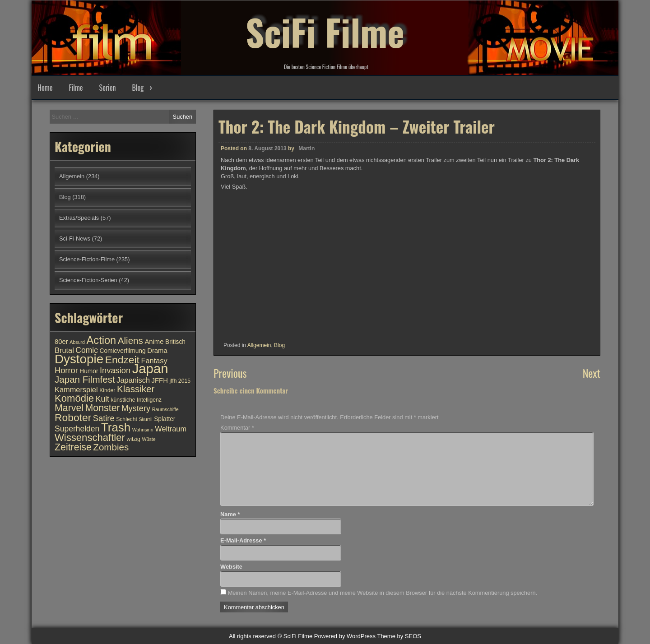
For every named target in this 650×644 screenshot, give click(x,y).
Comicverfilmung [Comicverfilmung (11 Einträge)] (123, 351)
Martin (306, 148)
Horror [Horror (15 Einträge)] (66, 370)
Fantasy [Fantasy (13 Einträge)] (154, 361)
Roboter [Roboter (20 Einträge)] (73, 417)
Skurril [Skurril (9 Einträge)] (145, 419)
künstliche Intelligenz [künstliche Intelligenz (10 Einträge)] (136, 400)
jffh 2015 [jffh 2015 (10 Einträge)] (180, 381)
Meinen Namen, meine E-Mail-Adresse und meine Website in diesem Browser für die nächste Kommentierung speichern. (383, 593)
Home (45, 88)
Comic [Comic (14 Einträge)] (87, 350)
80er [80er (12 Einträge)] (61, 342)
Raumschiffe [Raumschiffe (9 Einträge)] (165, 409)
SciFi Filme (325, 32)
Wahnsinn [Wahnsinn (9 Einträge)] (143, 430)
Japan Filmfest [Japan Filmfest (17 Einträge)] (85, 379)
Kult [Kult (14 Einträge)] (102, 399)
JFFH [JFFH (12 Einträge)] (160, 380)
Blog (138, 88)
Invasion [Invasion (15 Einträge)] (115, 370)
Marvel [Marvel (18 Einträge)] (69, 408)
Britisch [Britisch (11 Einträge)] (175, 342)
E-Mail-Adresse (243, 540)
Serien (108, 88)
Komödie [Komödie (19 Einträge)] (74, 398)
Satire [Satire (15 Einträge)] (104, 418)
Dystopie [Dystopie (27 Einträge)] (79, 359)
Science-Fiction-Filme (87, 259)
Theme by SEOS (399, 636)
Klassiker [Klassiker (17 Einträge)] (136, 389)
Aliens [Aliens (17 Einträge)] (130, 341)
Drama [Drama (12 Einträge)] (157, 351)
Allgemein (259, 345)
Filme (76, 88)
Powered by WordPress (345, 636)
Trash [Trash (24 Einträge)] (116, 427)
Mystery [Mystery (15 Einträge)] (136, 408)
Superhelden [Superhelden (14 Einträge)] (77, 429)
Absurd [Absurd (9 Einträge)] (77, 342)
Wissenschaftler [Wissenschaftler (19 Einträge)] (90, 438)
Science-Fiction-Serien (88, 280)
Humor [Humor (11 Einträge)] (89, 371)
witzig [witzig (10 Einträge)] (133, 439)
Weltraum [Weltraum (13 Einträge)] (171, 429)
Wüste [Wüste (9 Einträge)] (149, 439)
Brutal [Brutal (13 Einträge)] (64, 350)
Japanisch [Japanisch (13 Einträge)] (133, 380)
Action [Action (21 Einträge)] (102, 340)
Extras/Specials (79, 218)
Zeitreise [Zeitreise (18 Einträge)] (73, 447)
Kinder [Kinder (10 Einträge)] (107, 390)
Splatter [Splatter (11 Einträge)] (165, 419)
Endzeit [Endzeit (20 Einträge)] (122, 360)
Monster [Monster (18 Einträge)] (103, 408)
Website (231, 567)
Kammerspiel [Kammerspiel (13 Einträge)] (76, 389)
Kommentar (237, 428)
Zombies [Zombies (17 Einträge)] (111, 447)
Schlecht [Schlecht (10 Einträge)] (127, 419)
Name (230, 514)
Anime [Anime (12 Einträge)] (154, 342)
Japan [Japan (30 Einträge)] (150, 368)
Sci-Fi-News (75, 239)
